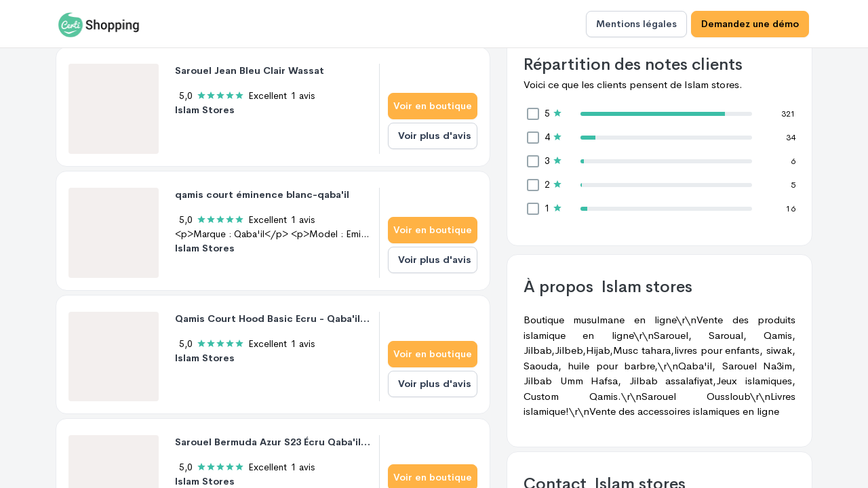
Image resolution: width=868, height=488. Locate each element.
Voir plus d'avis (435, 136)
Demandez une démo (750, 24)
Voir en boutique (433, 106)
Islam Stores (205, 110)
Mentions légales (636, 24)
